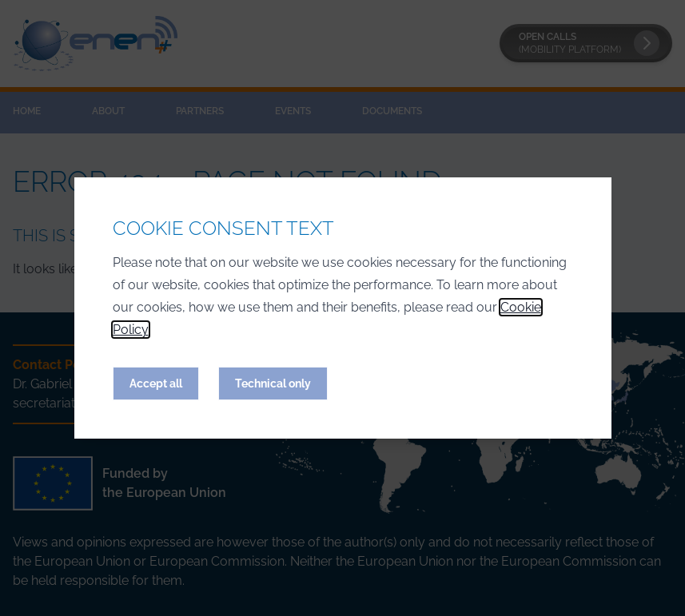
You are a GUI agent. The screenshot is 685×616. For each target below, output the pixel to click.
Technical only (273, 384)
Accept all (156, 384)
